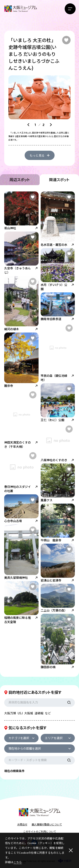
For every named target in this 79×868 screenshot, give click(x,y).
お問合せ (22, 824)
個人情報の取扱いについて (47, 824)
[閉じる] (71, 850)
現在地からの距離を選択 (25, 748)
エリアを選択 (54, 738)
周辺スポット (20, 179)
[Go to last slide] (28, 125)
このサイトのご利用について (40, 831)
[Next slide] (51, 125)
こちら (18, 862)
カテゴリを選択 (19, 738)
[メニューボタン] (70, 9)
